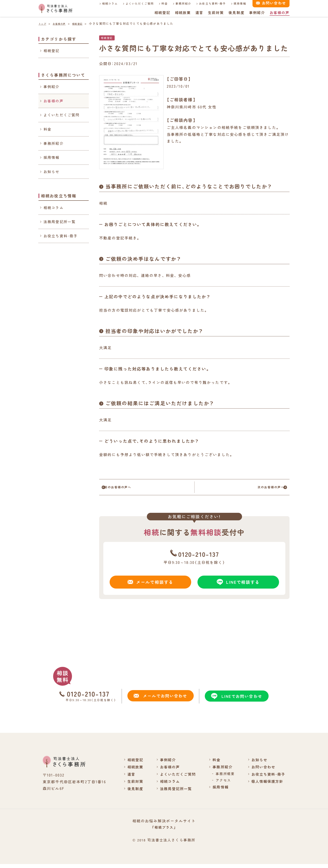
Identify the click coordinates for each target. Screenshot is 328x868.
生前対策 (216, 12)
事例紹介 (257, 12)
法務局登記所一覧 (60, 222)
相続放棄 (182, 12)
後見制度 (236, 12)
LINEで (238, 585)
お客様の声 (279, 12)
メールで (150, 585)
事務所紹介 (180, 3)
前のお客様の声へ (127, 489)
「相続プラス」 (164, 831)
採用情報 (236, 3)
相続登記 (162, 12)
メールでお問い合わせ (160, 700)
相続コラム (106, 3)
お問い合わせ (262, 770)
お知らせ (52, 172)
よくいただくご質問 (136, 3)
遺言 (199, 12)
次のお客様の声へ (262, 489)
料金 (161, 3)
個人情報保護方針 (266, 785)
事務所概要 (223, 777)
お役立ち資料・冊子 (209, 3)
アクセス (221, 784)
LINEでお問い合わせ (236, 700)
